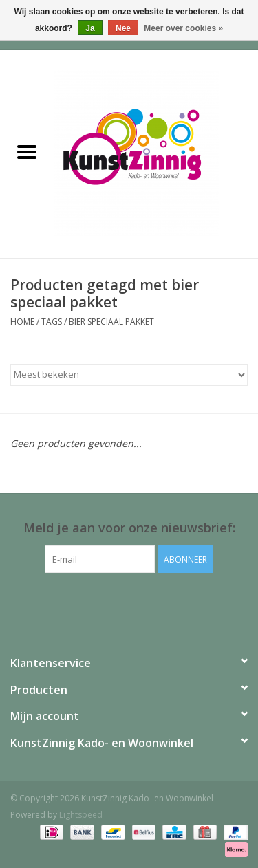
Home (22, 322)
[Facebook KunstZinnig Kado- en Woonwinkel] (129, 601)
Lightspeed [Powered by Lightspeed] (81, 815)
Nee (123, 28)
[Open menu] (27, 151)
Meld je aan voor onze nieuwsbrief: (129, 528)
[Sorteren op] (129, 375)
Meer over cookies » (183, 28)
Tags (52, 322)
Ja (90, 28)
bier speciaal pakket (111, 322)
